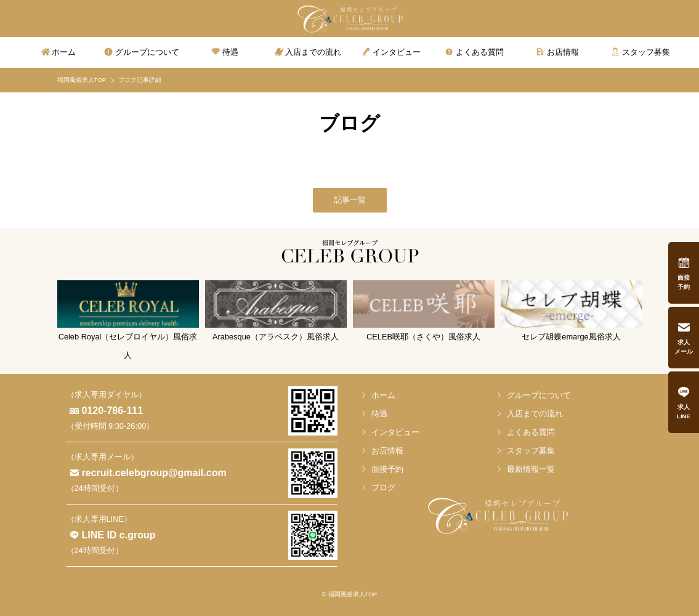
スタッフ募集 (531, 451)
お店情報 (387, 451)
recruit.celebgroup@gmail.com (154, 473)
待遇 (379, 414)
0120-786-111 (113, 411)
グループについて (539, 395)
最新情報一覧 (531, 469)
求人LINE (684, 411)
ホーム (383, 395)
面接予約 (387, 469)
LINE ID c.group (119, 535)
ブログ (383, 488)
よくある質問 (531, 432)
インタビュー (395, 432)
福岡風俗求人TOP (82, 80)
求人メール (684, 347)
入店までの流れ (535, 414)
